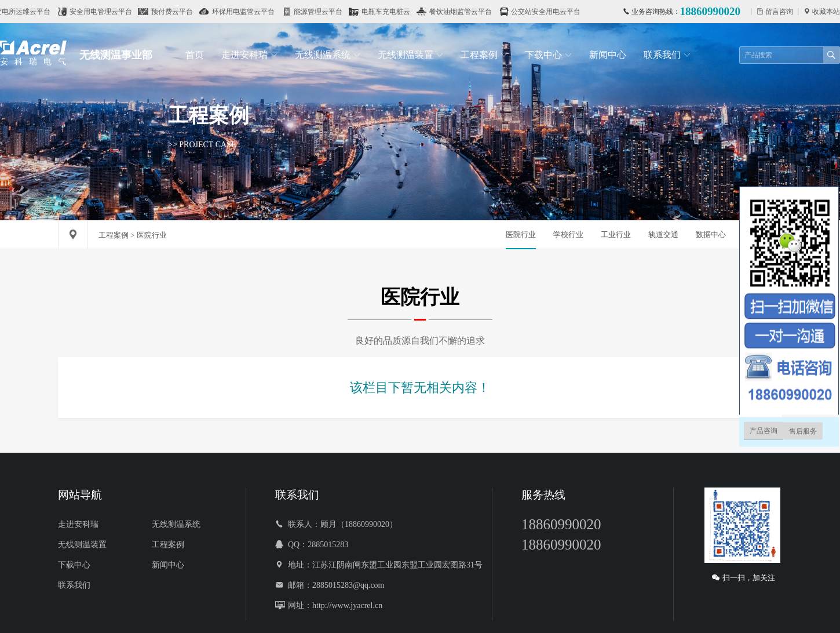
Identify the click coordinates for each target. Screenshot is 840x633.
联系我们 (667, 55)
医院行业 (521, 234)
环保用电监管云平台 (251, 12)
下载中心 (548, 55)
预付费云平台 (180, 12)
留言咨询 (778, 11)
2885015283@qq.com (348, 585)
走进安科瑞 (249, 55)
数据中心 (711, 234)
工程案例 (484, 55)
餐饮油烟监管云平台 (468, 12)
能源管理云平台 (326, 12)
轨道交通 (663, 234)
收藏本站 (825, 11)
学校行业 (568, 234)
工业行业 (616, 234)
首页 (195, 55)
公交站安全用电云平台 (553, 12)
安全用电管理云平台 (108, 12)
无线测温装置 (410, 55)
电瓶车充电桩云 (393, 12)
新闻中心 (608, 55)
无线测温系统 (328, 55)
